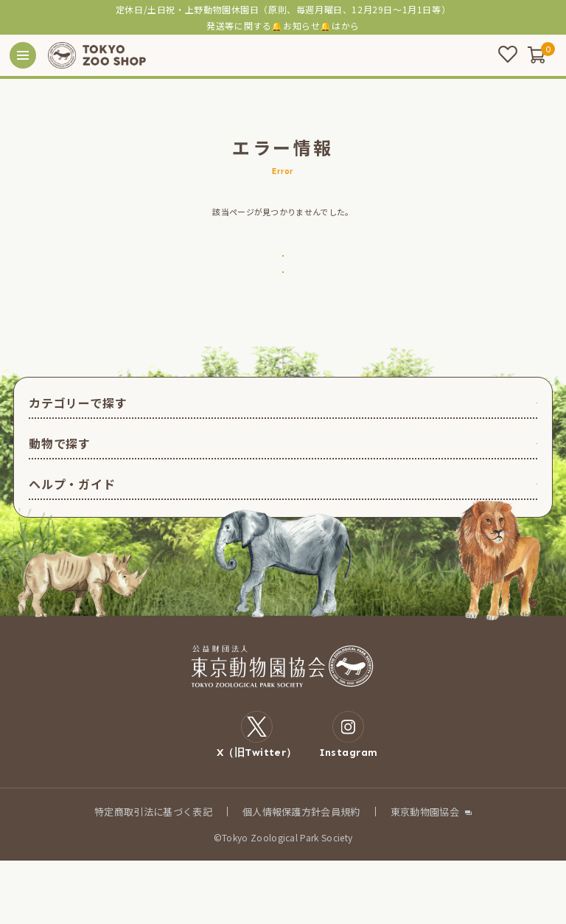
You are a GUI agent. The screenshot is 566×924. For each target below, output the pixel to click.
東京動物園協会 (425, 875)
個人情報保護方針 (282, 875)
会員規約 (340, 875)
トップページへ (283, 272)
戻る (283, 320)
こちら (341, 25)
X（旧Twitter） (257, 798)
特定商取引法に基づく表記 (153, 875)
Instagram (349, 798)
